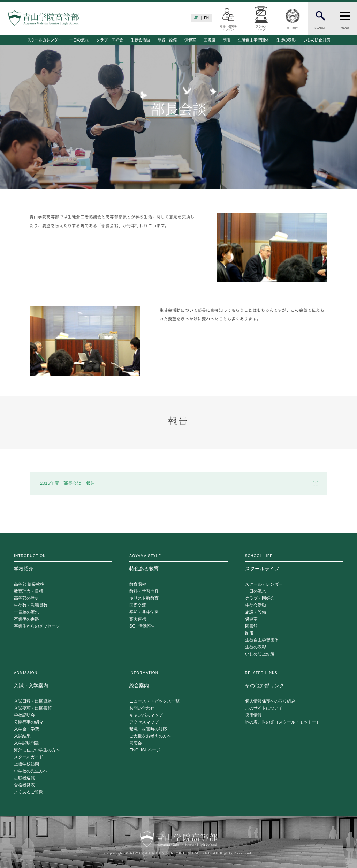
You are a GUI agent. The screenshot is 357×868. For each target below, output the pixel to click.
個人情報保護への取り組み (270, 701)
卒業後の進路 (26, 619)
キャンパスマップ (146, 715)
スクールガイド (29, 757)
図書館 (209, 40)
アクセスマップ (144, 722)
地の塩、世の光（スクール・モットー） (283, 722)
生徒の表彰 (286, 40)
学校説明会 (24, 715)
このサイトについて (264, 708)
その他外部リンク (294, 680)
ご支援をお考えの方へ (150, 736)
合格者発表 (24, 785)
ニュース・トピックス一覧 (154, 701)
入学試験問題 (26, 743)
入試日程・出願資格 (33, 701)
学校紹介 (63, 563)
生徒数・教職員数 (31, 605)
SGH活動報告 (142, 626)
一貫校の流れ (26, 612)
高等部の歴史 (26, 598)
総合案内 (178, 680)
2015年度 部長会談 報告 (68, 483)
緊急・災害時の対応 (148, 729)
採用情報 (253, 715)
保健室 (190, 40)
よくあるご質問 (29, 792)
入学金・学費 (26, 729)
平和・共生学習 (144, 612)
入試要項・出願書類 (33, 708)
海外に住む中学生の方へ (37, 750)
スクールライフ (294, 563)
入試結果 (22, 736)
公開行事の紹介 (29, 722)
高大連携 (138, 619)
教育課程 (138, 584)
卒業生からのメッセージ (37, 626)
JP (196, 18)
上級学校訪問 (26, 764)
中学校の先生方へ (31, 771)
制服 (227, 40)
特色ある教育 (178, 563)
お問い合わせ (142, 708)
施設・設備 (167, 40)
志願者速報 (24, 778)
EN (206, 18)
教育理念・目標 (29, 591)
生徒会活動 (140, 40)
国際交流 (138, 605)
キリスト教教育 (144, 598)
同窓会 (136, 743)
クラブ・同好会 (110, 40)
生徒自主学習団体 (253, 40)
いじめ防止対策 (317, 40)
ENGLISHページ (145, 750)
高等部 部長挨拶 (29, 584)
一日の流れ (79, 40)
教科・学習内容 (144, 591)
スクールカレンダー (44, 40)
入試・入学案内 (63, 680)
